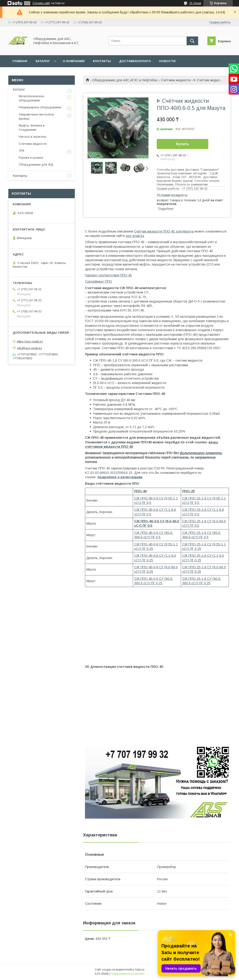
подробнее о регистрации (120, 477)
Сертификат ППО (98, 281)
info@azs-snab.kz (30, 348)
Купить (183, 144)
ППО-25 (188, 491)
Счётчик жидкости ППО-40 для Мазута (164, 231)
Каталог (19, 89)
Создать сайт (41, 3)
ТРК (21, 151)
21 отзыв (195, 3)
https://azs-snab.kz (30, 341)
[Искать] (192, 41)
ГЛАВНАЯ (20, 61)
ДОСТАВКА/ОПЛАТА (135, 61)
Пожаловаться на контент (128, 974)
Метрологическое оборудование (31, 98)
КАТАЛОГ (43, 61)
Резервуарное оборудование (40, 107)
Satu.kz (140, 970)
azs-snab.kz (135, 236)
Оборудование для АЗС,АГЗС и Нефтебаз (125, 80)
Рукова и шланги (31, 158)
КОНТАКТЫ (102, 61)
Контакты (20, 176)
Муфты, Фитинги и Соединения (32, 128)
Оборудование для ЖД (36, 165)
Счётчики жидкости (176, 80)
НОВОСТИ (167, 61)
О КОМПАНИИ (74, 61)
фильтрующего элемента (201, 453)
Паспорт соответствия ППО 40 (108, 275)
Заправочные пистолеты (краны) (36, 116)
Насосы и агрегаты (32, 137)
